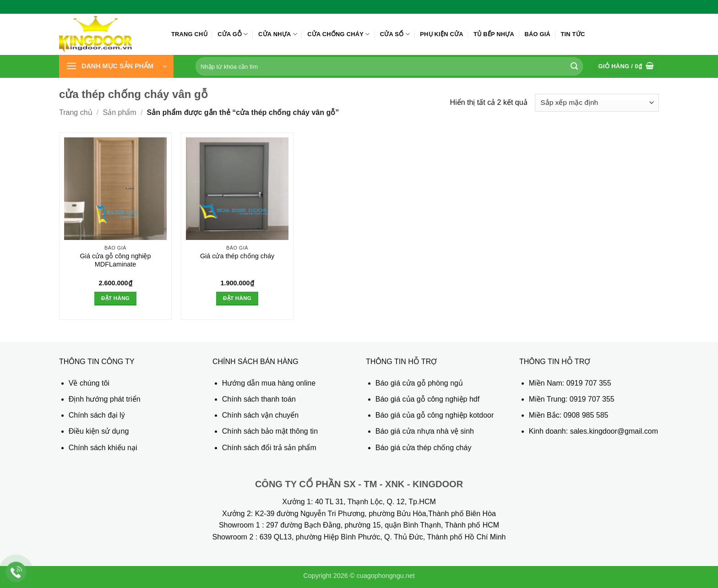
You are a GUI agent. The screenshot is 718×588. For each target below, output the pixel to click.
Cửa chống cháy (338, 34)
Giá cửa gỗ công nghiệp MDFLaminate (115, 260)
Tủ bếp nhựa (494, 34)
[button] (116, 66)
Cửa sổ (395, 34)
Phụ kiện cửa (441, 34)
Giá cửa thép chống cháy (237, 256)
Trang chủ (189, 34)
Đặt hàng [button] (115, 298)
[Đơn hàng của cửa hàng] (597, 103)
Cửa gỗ (233, 34)
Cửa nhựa (278, 34)
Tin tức (573, 34)
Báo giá (537, 34)
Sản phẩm (120, 112)
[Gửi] (574, 66)
